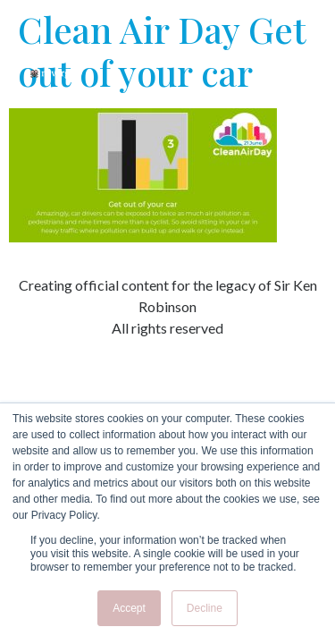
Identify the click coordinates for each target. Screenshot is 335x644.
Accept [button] (129, 608)
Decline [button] (205, 608)
